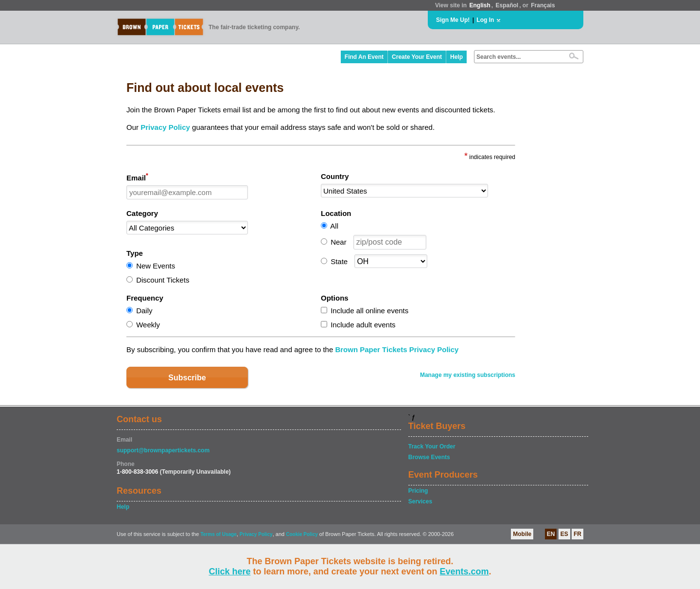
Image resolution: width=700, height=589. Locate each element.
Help (456, 57)
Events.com (464, 571)
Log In (485, 20)
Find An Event (364, 57)
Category (142, 213)
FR (577, 534)
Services (420, 501)
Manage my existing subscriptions (468, 375)
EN (551, 534)
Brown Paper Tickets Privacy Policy (397, 349)
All (334, 226)
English (480, 5)
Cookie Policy (302, 534)
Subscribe (187, 378)
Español (507, 5)
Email (137, 177)
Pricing (418, 491)
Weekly (148, 325)
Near (339, 242)
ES (564, 534)
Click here (229, 571)
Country (335, 176)
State (339, 261)
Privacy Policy (165, 127)
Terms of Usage (218, 534)
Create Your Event (417, 57)
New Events (156, 266)
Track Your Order (432, 446)
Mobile (522, 534)
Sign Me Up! (453, 20)
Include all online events (369, 311)
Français (543, 5)
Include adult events (363, 325)
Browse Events (429, 457)
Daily (144, 311)
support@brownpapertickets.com (163, 450)
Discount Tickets (163, 280)
